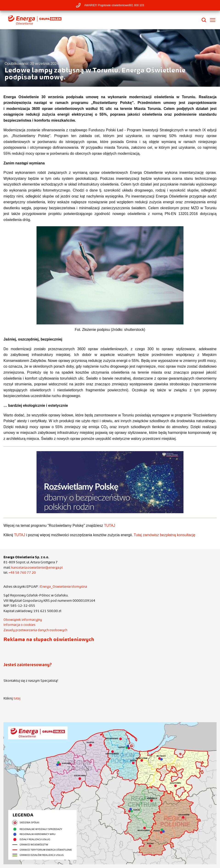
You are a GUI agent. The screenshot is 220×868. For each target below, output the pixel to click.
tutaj (17, 698)
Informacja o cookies (19, 625)
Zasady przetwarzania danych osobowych (35, 630)
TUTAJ (110, 526)
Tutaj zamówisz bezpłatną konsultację (164, 535)
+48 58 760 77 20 (22, 573)
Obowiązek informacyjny (23, 620)
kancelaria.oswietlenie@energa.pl (37, 567)
